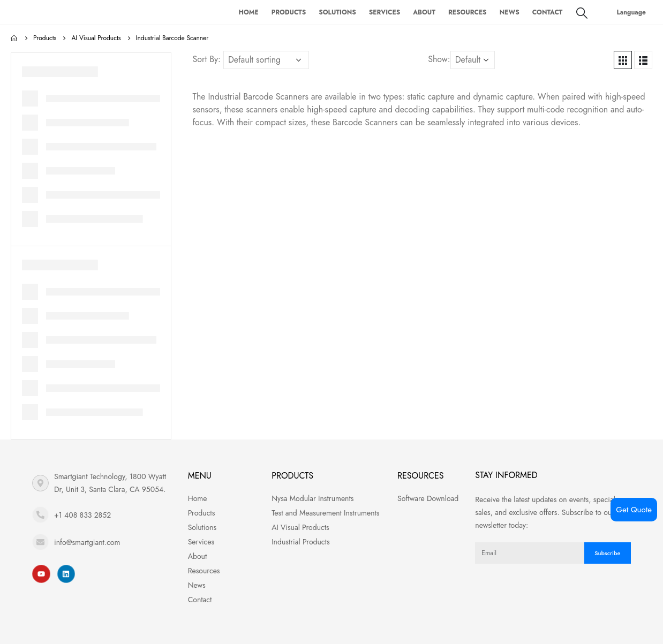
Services (385, 12)
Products (289, 12)
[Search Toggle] (582, 13)
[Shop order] (266, 60)
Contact (548, 12)
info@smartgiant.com (87, 542)
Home (248, 12)
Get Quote (634, 510)
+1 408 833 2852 (82, 515)
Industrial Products (300, 542)
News (510, 12)
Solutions (337, 12)
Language (631, 12)
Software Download (428, 498)
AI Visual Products (300, 527)
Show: (439, 59)
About (424, 12)
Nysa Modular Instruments (312, 498)
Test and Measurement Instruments (325, 513)
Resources (468, 12)
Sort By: (207, 59)
